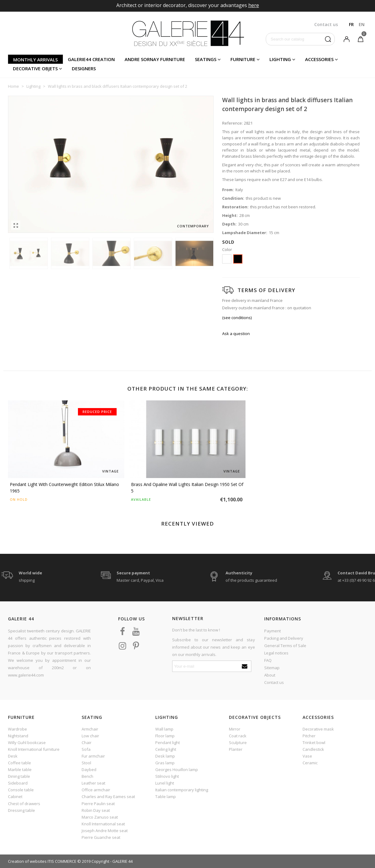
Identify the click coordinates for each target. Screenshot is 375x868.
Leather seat (93, 783)
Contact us (274, 682)
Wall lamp (164, 729)
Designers (84, 68)
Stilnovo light (167, 776)
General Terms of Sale (285, 646)
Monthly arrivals (35, 60)
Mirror (235, 729)
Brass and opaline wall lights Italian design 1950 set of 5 (187, 488)
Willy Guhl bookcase (27, 743)
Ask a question (236, 334)
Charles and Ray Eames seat (108, 797)
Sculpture (238, 743)
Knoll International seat (103, 824)
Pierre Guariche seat (101, 837)
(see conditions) (237, 318)
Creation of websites (27, 861)
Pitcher (309, 736)
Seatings (206, 59)
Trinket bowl (314, 743)
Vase (307, 756)
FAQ (268, 660)
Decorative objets (35, 68)
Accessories (319, 59)
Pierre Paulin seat (98, 804)
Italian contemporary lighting (182, 790)
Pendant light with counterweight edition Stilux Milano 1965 (64, 488)
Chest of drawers (24, 804)
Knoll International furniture (34, 749)
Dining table (19, 776)
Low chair (90, 736)
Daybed (89, 770)
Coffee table (19, 763)
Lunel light (165, 783)
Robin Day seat (96, 810)
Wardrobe (17, 729)
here (254, 5)
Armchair (90, 729)
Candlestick (313, 749)
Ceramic (310, 763)
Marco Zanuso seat (100, 817)
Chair (87, 743)
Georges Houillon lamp (177, 770)
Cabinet (15, 797)
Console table (21, 790)
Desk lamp (165, 756)
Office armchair (96, 790)
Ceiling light (166, 749)
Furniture (243, 59)
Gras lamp (165, 763)
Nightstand (18, 736)
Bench (87, 776)
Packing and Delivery (284, 638)
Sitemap (272, 668)
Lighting (280, 59)
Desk (13, 756)
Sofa (86, 749)
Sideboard (18, 783)
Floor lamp (165, 736)
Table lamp (166, 797)
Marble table (20, 770)
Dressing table (21, 810)
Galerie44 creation (91, 59)
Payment (273, 631)
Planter (236, 749)
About (270, 675)
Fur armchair (93, 756)
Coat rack (238, 736)
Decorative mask (318, 729)
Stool (86, 763)
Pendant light (168, 743)
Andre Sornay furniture (155, 59)
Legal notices (276, 653)
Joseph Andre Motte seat (105, 831)
